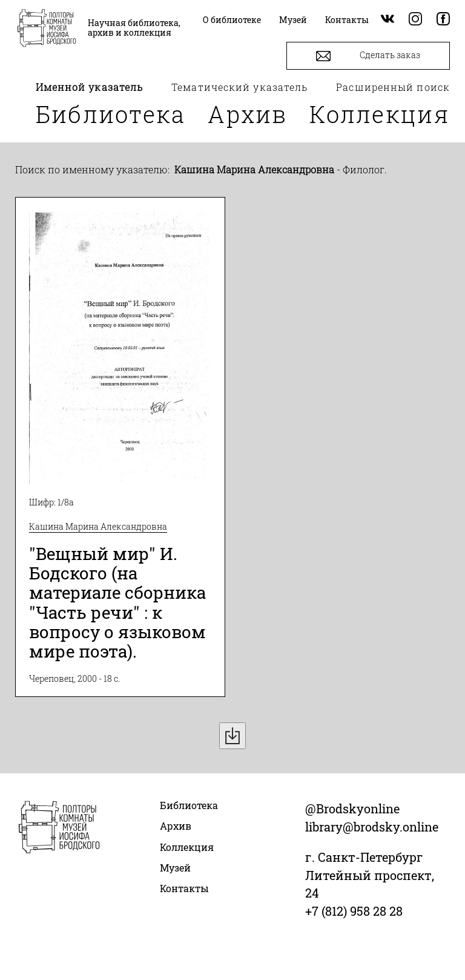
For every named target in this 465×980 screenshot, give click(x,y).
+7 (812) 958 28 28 (354, 911)
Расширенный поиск (393, 87)
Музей (175, 868)
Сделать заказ (368, 56)
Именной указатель (90, 87)
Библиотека (111, 114)
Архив (248, 114)
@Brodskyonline (352, 808)
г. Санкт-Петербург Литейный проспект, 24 (370, 875)
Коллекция (380, 114)
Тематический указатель (239, 87)
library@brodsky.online (372, 827)
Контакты (184, 888)
